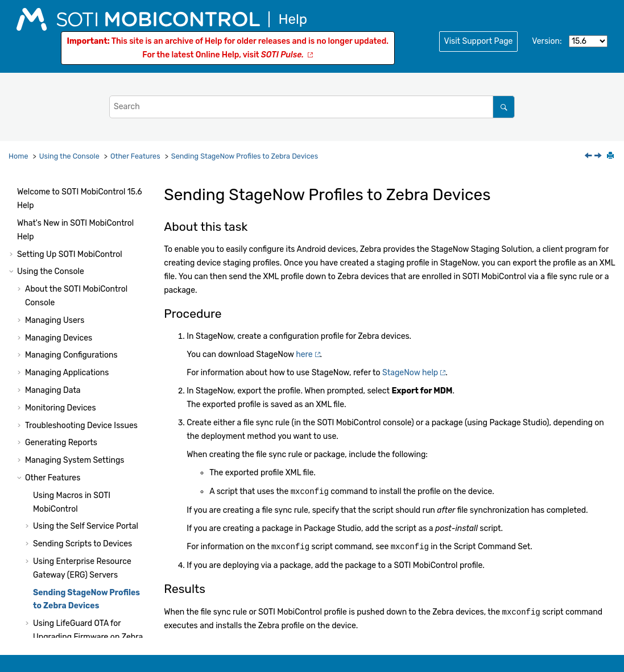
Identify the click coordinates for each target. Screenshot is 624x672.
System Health (44, 638)
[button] (28, 196)
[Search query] (312, 107)
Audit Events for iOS (70, 589)
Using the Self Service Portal (86, 226)
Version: (547, 41)
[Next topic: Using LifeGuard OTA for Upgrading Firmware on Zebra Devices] (599, 157)
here (304, 354)
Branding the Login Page (78, 430)
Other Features (135, 156)
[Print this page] (611, 156)
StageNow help (410, 373)
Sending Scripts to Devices (82, 244)
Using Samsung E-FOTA (77, 478)
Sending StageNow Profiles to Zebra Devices (245, 156)
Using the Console (69, 156)
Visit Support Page (479, 41)
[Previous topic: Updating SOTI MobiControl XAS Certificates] (589, 157)
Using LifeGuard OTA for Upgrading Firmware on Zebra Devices (88, 337)
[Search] (504, 107)
